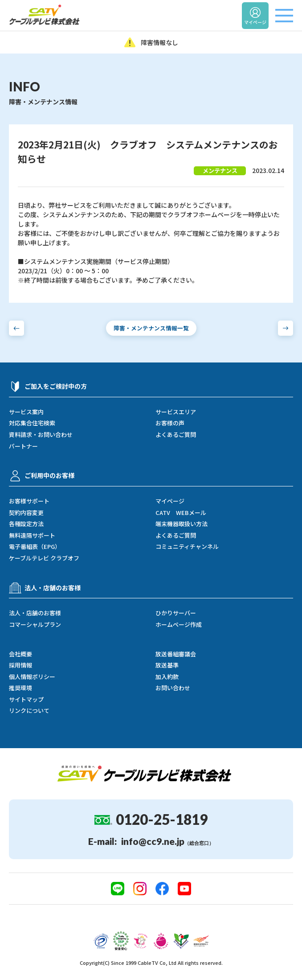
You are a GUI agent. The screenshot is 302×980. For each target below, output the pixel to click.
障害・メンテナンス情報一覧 (151, 328)
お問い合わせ (173, 688)
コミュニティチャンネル (187, 547)
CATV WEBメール (181, 513)
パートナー (23, 446)
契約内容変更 (26, 513)
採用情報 (20, 665)
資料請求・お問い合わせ (41, 435)
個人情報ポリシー (32, 677)
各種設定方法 (26, 524)
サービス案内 (26, 412)
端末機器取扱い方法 (182, 524)
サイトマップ (26, 700)
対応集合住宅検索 (32, 423)
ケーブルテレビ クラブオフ (44, 558)
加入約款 (167, 677)
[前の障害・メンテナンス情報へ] (16, 328)
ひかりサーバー (176, 613)
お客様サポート (29, 501)
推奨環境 (20, 688)
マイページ (170, 501)
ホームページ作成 (179, 625)
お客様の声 (170, 423)
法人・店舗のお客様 (35, 613)
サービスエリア (176, 412)
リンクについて (29, 711)
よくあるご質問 (176, 435)
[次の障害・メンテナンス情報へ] (286, 328)
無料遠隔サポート (32, 535)
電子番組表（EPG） (35, 547)
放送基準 (167, 665)
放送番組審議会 (176, 654)
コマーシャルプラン (35, 625)
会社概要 (20, 654)
